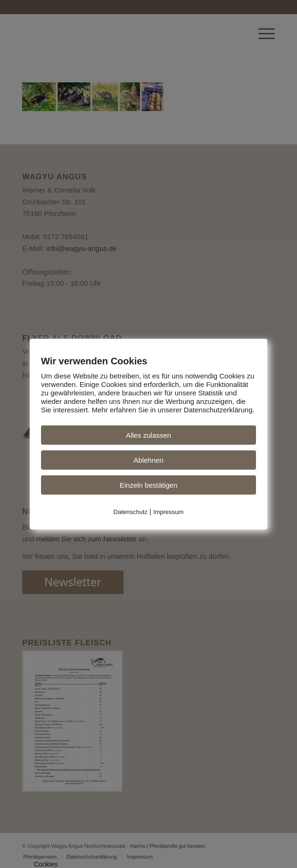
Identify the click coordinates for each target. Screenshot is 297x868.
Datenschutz (131, 512)
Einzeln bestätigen (149, 485)
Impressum (168, 512)
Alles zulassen (148, 435)
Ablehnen (148, 460)
